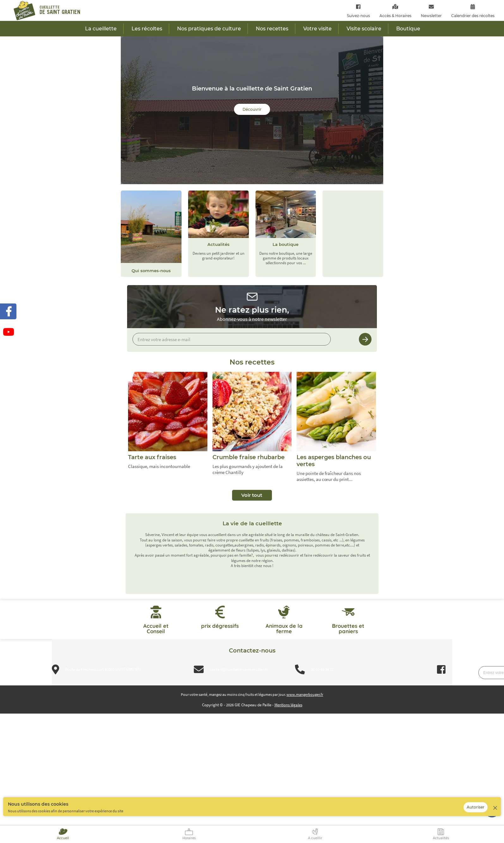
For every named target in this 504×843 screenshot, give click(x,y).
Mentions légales (288, 705)
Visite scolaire (364, 29)
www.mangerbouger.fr (305, 694)
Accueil (63, 838)
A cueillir (315, 838)
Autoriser (476, 807)
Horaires (189, 838)
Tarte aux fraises (152, 457)
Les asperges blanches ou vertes (334, 461)
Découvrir (252, 109)
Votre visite (317, 29)
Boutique (408, 29)
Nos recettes (272, 29)
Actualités (441, 838)
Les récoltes (147, 29)
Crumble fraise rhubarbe (249, 457)
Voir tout (252, 495)
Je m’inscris (365, 339)
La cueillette (101, 29)
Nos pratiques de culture (209, 29)
